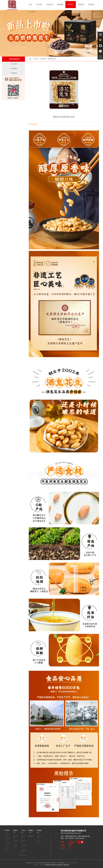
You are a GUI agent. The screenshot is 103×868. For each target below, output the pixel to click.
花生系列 (43, 59)
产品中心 (71, 5)
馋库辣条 (14, 73)
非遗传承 (50, 5)
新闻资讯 (81, 5)
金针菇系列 (23, 855)
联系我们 (92, 5)
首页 (30, 5)
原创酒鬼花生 (52, 59)
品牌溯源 (60, 5)
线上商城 (32, 12)
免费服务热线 (72, 844)
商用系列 (14, 68)
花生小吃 (42, 865)
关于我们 (39, 5)
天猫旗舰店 (31, 836)
